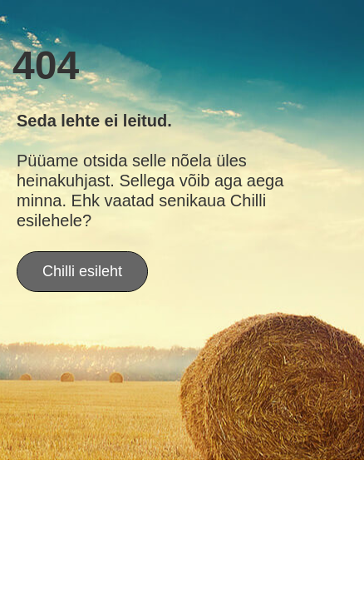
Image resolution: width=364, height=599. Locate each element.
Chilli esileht (82, 271)
